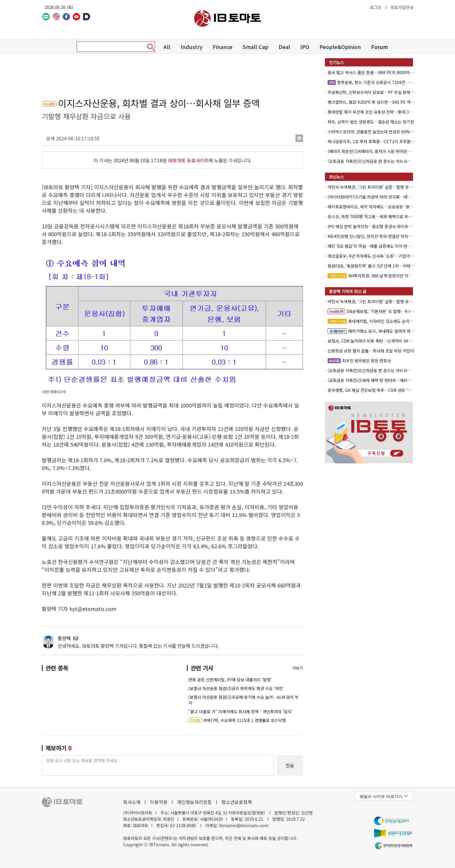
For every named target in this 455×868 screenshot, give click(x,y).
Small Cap (256, 47)
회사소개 (132, 802)
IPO (305, 47)
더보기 (298, 668)
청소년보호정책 (237, 802)
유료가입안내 (402, 7)
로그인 (376, 7)
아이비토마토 (228, 18)
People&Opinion (340, 47)
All (167, 47)
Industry (192, 47)
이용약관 (159, 802)
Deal (284, 47)
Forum (380, 47)
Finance (223, 47)
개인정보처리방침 (194, 802)
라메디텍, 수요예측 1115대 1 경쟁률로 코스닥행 (237, 720)
